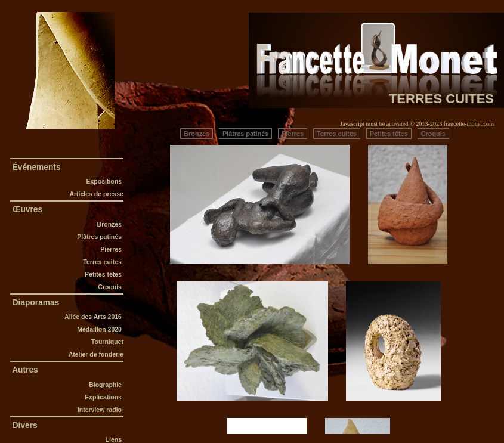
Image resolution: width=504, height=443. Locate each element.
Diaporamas (36, 303)
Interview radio (101, 410)
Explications (104, 397)
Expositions (104, 181)
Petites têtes (104, 274)
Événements (36, 167)
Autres (25, 370)
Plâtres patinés (100, 237)
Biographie (106, 385)
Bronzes (109, 224)
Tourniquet (107, 342)
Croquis (111, 287)
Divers (25, 425)
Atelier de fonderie (96, 354)
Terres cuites (102, 262)
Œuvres (27, 210)
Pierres (111, 249)
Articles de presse (96, 194)
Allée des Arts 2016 (94, 317)
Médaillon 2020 (100, 329)
